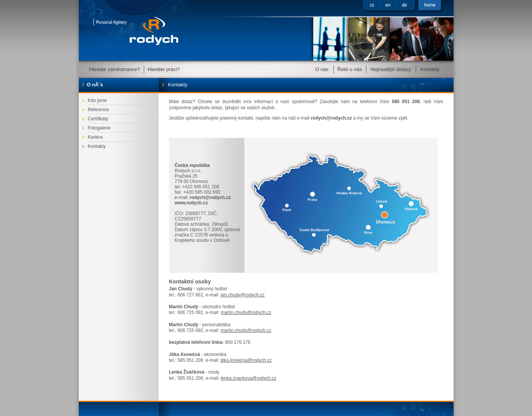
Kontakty (430, 69)
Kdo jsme (98, 100)
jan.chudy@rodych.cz (243, 295)
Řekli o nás (350, 69)
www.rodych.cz (191, 203)
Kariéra (95, 137)
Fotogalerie (99, 128)
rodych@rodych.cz (331, 118)
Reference (98, 110)
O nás (322, 69)
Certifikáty (98, 119)
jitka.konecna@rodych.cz (246, 360)
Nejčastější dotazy (391, 69)
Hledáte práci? (164, 69)
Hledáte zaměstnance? (115, 69)
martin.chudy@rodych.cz (246, 312)
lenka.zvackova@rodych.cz (249, 378)
